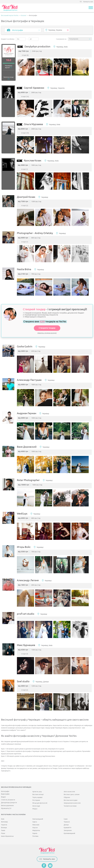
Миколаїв (36, 811)
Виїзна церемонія (7, 792)
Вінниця (4, 814)
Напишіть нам (88, 2)
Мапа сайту (36, 857)
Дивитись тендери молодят (47, 328)
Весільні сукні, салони (72, 781)
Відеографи (5, 780)
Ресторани (36, 786)
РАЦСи (35, 795)
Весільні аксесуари (71, 786)
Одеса (35, 808)
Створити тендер (47, 323)
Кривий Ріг (68, 814)
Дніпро (66, 811)
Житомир (4, 808)
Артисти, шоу (37, 778)
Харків (35, 820)
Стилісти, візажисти (8, 786)
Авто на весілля (69, 778)
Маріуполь (36, 817)
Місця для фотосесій (40, 789)
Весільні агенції (38, 781)
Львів (3, 817)
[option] (27, 68)
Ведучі (3, 783)
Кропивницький (69, 820)
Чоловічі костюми (70, 792)
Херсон (35, 814)
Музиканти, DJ (6, 795)
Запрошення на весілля (72, 789)
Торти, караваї (37, 784)
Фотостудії (36, 792)
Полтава (35, 823)
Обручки (67, 784)
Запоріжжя (68, 817)
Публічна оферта (48, 857)
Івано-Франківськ (7, 823)
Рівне (3, 820)
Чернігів (4, 811)
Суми (66, 805)
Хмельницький (38, 805)
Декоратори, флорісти (9, 789)
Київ (3, 805)
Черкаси (67, 808)
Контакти (59, 857)
